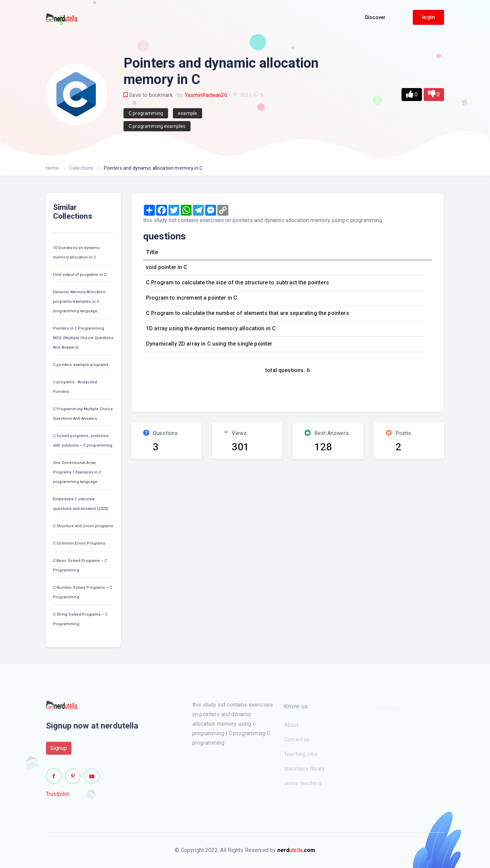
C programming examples (157, 126)
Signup (59, 752)
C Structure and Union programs (83, 526)
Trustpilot (58, 797)
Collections (81, 168)
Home (53, 168)
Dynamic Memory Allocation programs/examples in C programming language (79, 302)
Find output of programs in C (80, 275)
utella (296, 850)
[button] (412, 95)
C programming (146, 113)
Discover (375, 17)
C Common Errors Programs (79, 543)
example (187, 113)
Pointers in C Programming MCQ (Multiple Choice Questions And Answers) (83, 338)
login (428, 17)
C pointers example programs (81, 365)
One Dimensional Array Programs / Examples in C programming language (77, 472)
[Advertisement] (263, 391)
